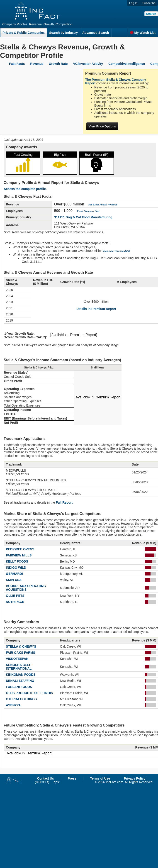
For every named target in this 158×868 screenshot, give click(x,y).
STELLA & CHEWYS (21, 646)
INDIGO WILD (16, 568)
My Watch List (143, 33)
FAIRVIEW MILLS (19, 555)
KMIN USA (14, 580)
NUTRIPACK (15, 602)
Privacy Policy (135, 778)
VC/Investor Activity (88, 64)
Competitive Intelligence (127, 64)
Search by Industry (63, 33)
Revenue (37, 64)
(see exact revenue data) (117, 251)
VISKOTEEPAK (17, 659)
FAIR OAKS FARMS (21, 653)
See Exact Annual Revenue (103, 205)
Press (72, 778)
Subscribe (149, 3)
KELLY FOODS (17, 561)
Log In (133, 3)
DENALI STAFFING (20, 681)
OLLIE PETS (15, 596)
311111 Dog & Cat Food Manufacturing (83, 217)
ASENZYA (13, 705)
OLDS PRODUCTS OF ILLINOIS (29, 693)
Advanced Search (96, 33)
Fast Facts (17, 64)
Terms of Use (100, 778)
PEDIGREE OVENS (20, 549)
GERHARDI (14, 574)
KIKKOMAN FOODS (21, 675)
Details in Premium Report (96, 309)
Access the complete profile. (25, 189)
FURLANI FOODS (19, 687)
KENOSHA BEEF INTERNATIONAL (19, 667)
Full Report (64, 502)
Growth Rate (58, 64)
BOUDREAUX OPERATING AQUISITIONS (26, 588)
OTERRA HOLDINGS (21, 699)
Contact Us (46, 778)
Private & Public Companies (24, 33)
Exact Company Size (88, 211)
